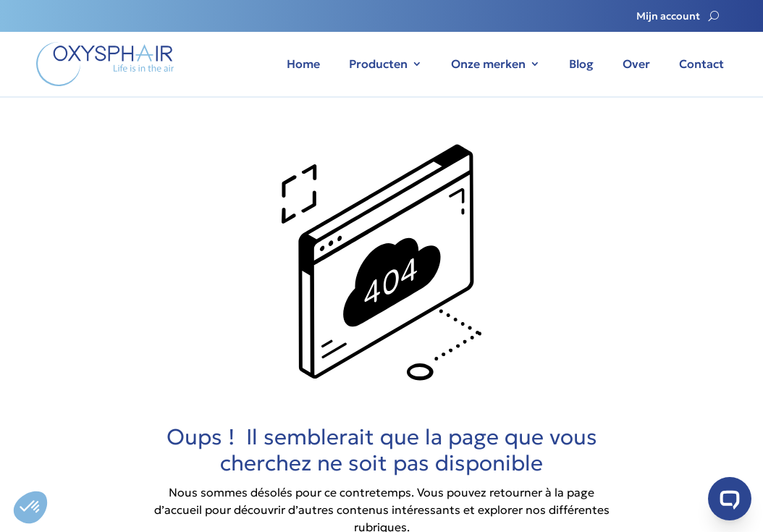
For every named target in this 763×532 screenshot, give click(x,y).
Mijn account (668, 17)
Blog (581, 64)
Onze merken (488, 64)
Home (303, 64)
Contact (701, 64)
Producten (378, 64)
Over (636, 64)
